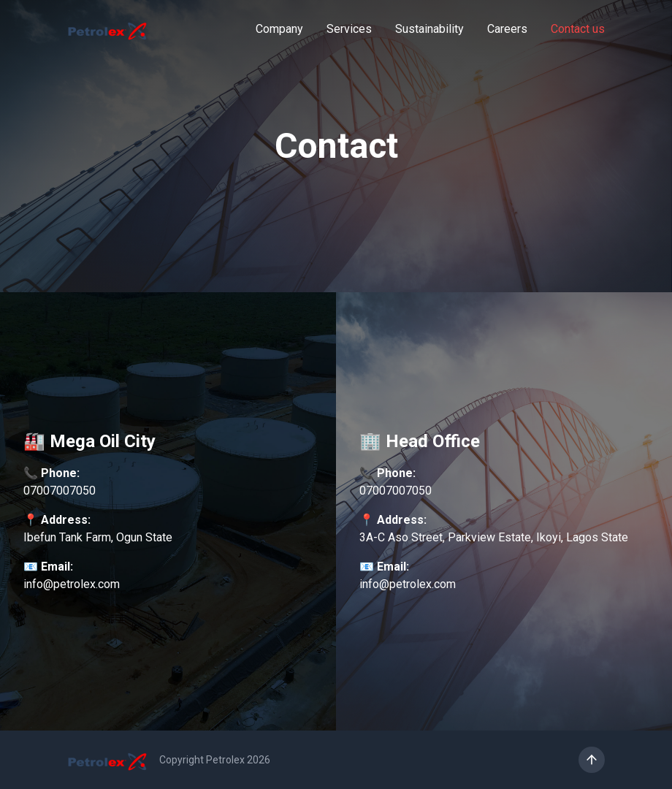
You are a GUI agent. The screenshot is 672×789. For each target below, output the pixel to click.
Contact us (578, 29)
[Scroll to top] (592, 760)
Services (349, 29)
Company (279, 29)
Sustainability (429, 29)
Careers (507, 29)
